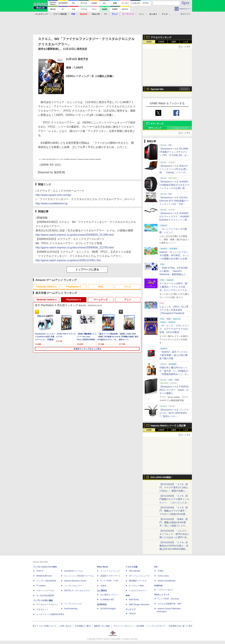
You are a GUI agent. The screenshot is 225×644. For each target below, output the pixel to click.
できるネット (42, 609)
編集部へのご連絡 (102, 626)
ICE (156, 567)
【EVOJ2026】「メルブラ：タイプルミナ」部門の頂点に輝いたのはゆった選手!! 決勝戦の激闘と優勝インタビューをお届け (174, 537)
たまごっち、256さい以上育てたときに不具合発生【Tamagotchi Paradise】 (174, 310)
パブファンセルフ (166, 590)
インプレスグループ (157, 626)
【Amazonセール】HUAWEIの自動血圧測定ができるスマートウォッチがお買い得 (174, 185)
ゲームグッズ (101, 300)
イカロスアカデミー (138, 591)
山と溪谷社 (102, 591)
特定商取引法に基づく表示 (181, 626)
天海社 (161, 571)
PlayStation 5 (74, 287)
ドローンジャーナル (45, 591)
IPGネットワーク (162, 595)
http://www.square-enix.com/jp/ (53, 195)
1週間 (173, 42)
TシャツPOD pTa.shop (168, 599)
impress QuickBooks (167, 581)
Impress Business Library (75, 581)
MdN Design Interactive (139, 605)
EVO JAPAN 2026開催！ (162, 477)
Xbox (101, 287)
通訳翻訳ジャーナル (138, 581)
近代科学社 (102, 605)
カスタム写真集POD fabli (169, 604)
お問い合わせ (66, 626)
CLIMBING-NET (107, 600)
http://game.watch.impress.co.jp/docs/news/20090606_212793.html (75, 248)
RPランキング (155, 128)
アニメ (128, 287)
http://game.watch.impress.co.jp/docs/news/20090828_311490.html (75, 235)
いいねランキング (180, 128)
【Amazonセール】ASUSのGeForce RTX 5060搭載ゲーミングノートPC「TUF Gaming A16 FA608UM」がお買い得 (174, 204)
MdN (128, 595)
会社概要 (140, 626)
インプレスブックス (73, 604)
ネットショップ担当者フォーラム (79, 576)
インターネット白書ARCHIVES (50, 614)
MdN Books (134, 600)
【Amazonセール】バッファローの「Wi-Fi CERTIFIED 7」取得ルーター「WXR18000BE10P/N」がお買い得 (174, 416)
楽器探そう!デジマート (110, 576)
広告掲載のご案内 (83, 626)
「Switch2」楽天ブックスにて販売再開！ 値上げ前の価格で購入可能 (174, 355)
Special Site (157, 89)
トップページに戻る (87, 269)
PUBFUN (158, 586)
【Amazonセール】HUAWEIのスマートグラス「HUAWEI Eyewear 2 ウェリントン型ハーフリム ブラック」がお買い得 (174, 220)
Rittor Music (103, 567)
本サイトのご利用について (44, 626)
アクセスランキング (161, 37)
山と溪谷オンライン (109, 595)
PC (106, 14)
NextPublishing (71, 609)
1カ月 (186, 42)
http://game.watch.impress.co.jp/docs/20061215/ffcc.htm (68, 260)
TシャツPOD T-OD (109, 581)
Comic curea (163, 576)
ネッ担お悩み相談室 (45, 595)
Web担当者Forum (44, 576)
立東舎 (103, 586)
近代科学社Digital (108, 609)
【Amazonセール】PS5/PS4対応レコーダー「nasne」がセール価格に (174, 390)
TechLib (132, 614)
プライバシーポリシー (123, 626)
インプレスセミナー (73, 586)
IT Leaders (41, 586)
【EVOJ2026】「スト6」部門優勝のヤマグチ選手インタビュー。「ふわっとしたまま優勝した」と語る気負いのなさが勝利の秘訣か (174, 502)
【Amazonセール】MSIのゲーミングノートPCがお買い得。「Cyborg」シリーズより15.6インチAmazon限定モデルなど (174, 172)
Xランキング (157, 124)
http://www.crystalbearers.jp (52, 203)
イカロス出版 (132, 567)
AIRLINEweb (135, 571)
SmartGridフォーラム (74, 571)
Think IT (40, 571)
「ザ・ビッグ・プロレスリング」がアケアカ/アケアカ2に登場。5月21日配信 (174, 329)
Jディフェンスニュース (139, 576)
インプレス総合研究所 (46, 581)
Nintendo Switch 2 (46, 287)
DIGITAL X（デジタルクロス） (78, 591)
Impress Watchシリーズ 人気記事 (168, 426)
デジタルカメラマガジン (47, 605)
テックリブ (131, 609)
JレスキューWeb (136, 586)
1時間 (149, 42)
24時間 (161, 42)
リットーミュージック (110, 571)
